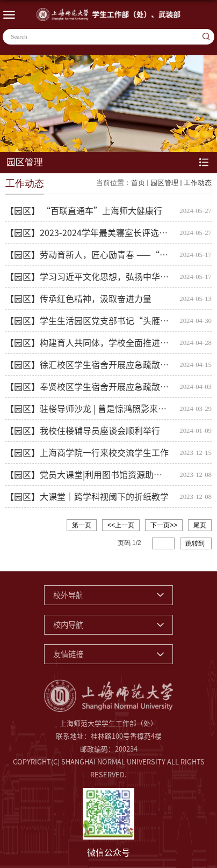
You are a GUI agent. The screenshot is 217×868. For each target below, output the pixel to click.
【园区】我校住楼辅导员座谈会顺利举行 (83, 431)
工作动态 (198, 183)
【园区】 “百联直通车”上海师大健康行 (84, 211)
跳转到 (196, 543)
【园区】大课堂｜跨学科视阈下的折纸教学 (87, 497)
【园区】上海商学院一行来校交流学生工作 (87, 453)
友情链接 (68, 654)
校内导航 (68, 625)
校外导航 (68, 595)
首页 (138, 183)
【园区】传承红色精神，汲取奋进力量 (78, 299)
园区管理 (164, 183)
